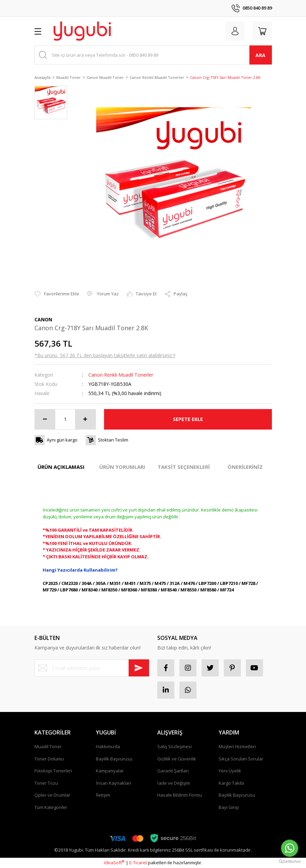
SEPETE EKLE (188, 419)
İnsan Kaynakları (113, 783)
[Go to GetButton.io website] (290, 861)
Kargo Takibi (231, 783)
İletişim (103, 795)
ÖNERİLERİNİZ (245, 467)
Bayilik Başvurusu (114, 759)
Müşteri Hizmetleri (237, 746)
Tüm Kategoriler (51, 807)
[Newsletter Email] (92, 668)
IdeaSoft (114, 863)
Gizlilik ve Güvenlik (177, 759)
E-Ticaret (138, 863)
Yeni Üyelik (230, 771)
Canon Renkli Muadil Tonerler (121, 375)
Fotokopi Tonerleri (53, 771)
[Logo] (82, 31)
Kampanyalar (110, 771)
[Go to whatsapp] (290, 848)
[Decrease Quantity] (45, 419)
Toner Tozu (46, 783)
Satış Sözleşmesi (174, 746)
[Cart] (262, 31)
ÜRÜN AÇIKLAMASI (61, 467)
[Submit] (139, 668)
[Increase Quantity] (85, 419)
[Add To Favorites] (57, 294)
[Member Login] (235, 31)
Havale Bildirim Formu (180, 795)
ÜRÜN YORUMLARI (122, 467)
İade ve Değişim (174, 783)
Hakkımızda (108, 746)
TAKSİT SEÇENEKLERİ (184, 467)
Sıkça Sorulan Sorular (241, 759)
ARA (260, 55)
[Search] (153, 55)
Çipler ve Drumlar (52, 795)
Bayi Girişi (229, 807)
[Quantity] (65, 419)
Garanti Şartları (173, 771)
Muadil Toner (48, 746)
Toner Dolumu (49, 759)
